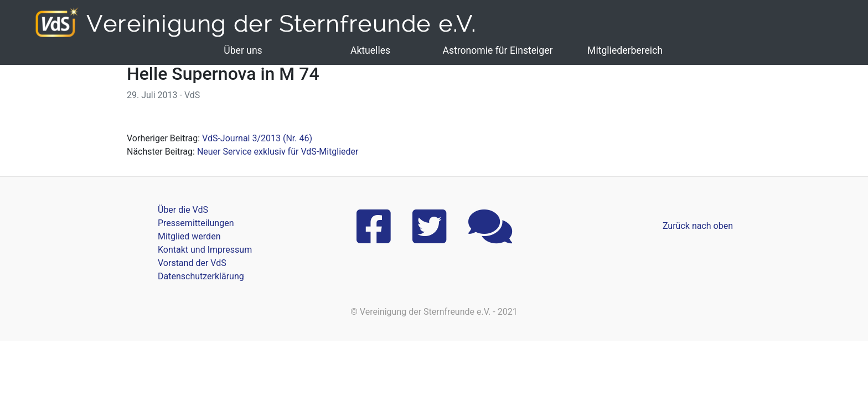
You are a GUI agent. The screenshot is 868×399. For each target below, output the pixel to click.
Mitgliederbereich (625, 50)
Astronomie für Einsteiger (497, 50)
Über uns (243, 50)
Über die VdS (183, 210)
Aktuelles (370, 50)
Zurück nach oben (698, 226)
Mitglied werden (189, 236)
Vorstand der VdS (192, 263)
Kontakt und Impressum (205, 250)
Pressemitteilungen (196, 223)
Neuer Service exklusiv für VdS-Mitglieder (278, 152)
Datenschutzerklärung (201, 276)
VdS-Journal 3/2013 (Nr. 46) (257, 138)
